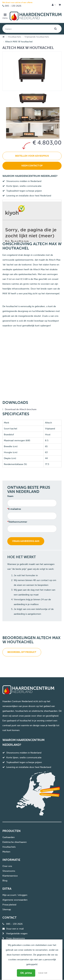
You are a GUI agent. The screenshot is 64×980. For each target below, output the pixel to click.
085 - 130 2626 (13, 6)
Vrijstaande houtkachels (37, 37)
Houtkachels (15, 37)
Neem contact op (32, 166)
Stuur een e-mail (15, 929)
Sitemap (7, 909)
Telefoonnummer (18, 522)
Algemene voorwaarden (15, 900)
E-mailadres (15, 509)
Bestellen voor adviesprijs (32, 156)
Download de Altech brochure (21, 409)
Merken (6, 852)
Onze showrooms (15, 938)
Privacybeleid (9, 905)
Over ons (7, 866)
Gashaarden (9, 837)
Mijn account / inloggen (15, 895)
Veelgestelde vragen (17, 934)
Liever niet (43, 973)
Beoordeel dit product (22, 652)
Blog (5, 881)
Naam (10, 496)
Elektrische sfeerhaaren (15, 842)
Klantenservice (10, 876)
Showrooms (9, 871)
